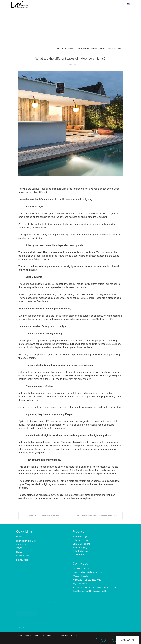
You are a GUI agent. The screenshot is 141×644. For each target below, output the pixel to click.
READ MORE (27, 612)
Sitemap (20, 627)
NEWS (70, 48)
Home (60, 48)
